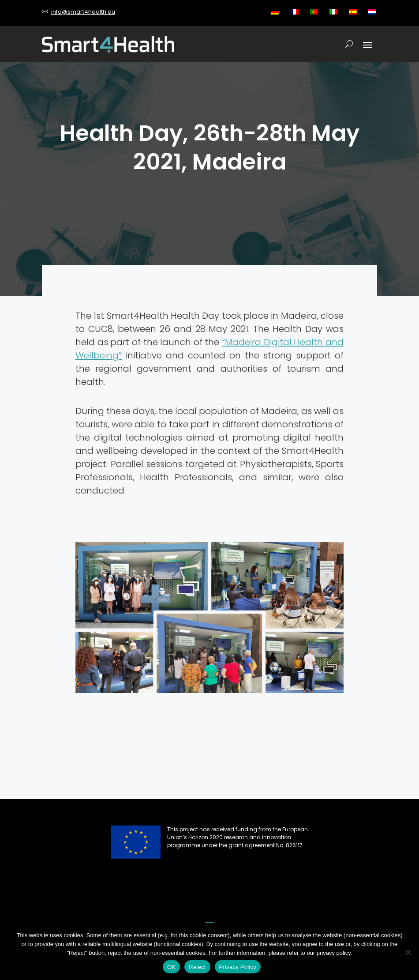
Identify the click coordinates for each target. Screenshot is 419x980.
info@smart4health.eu (83, 12)
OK (171, 967)
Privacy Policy (238, 967)
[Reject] (408, 952)
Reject (197, 967)
